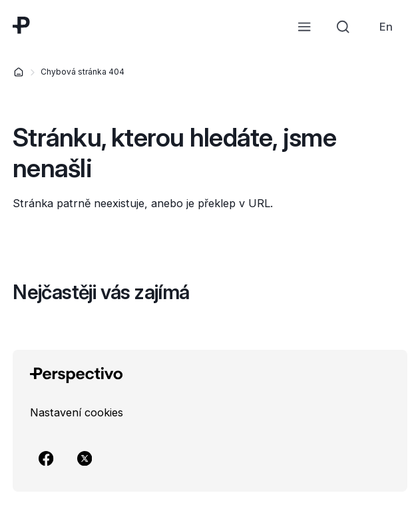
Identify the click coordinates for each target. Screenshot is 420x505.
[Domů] (19, 72)
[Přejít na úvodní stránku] (21, 25)
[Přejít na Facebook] (47, 458)
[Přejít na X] (85, 458)
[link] (386, 27)
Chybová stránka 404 (83, 72)
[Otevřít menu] (304, 27)
